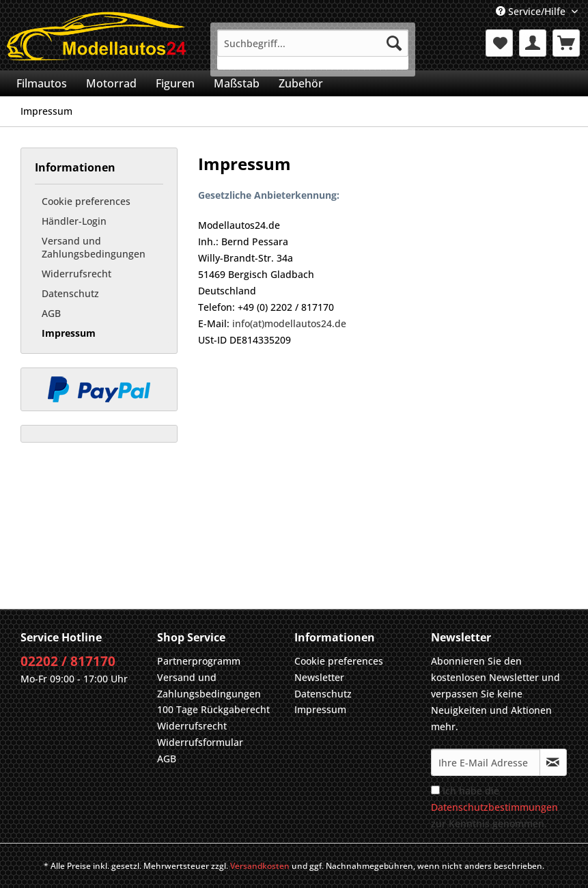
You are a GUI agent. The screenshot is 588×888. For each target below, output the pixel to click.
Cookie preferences (86, 201)
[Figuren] (175, 83)
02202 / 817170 (68, 661)
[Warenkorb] (566, 43)
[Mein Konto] (533, 43)
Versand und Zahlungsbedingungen (94, 247)
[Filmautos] (42, 83)
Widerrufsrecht (76, 274)
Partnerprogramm (199, 661)
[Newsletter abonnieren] (553, 762)
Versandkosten (260, 866)
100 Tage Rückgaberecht (213, 709)
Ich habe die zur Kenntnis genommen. (494, 807)
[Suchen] (394, 43)
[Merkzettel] (499, 43)
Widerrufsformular (200, 742)
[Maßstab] (237, 83)
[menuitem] (313, 50)
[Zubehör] (301, 83)
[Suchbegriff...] (313, 43)
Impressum (69, 333)
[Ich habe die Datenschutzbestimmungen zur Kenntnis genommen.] (435, 790)
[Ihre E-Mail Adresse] (486, 762)
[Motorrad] (111, 83)
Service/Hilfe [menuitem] (532, 11)
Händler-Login (74, 221)
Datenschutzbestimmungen (494, 807)
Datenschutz (70, 293)
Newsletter (319, 677)
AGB (51, 313)
